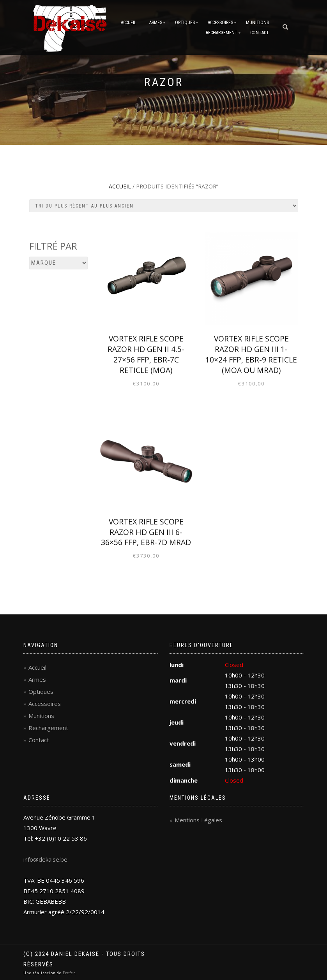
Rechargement (222, 33)
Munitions (257, 23)
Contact (260, 33)
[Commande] (164, 206)
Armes (156, 23)
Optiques (185, 23)
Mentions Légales (198, 820)
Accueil (129, 23)
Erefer (69, 973)
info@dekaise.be (45, 859)
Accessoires (220, 23)
